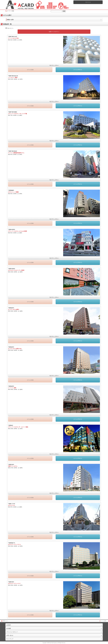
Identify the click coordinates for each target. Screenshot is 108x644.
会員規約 (9, 625)
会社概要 (9, 628)
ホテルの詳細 (30, 70)
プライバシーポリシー (12, 632)
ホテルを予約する (78, 70)
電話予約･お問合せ (54, 65)
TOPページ (5, 621)
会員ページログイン (54, 32)
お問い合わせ (10, 635)
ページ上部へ (104, 621)
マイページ (88, 2)
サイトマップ (10, 639)
